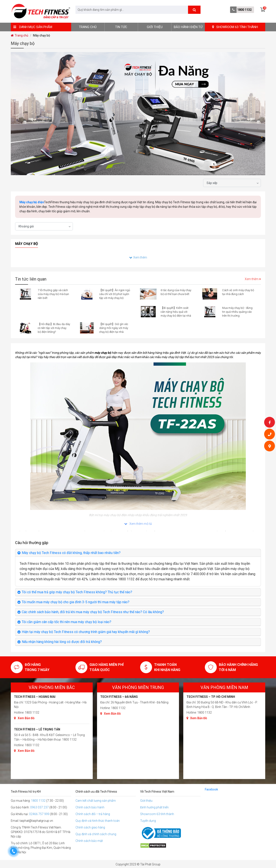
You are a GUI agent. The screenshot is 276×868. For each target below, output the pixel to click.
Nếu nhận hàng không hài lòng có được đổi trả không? (62, 642)
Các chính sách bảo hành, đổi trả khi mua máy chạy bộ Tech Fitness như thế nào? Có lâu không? (93, 612)
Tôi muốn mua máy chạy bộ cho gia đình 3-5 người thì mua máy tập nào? (76, 602)
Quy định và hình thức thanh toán (98, 821)
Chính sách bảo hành (90, 807)
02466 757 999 (39, 814)
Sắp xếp (212, 183)
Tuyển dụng (148, 821)
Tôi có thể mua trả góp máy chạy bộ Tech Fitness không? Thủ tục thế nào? (77, 592)
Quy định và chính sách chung (96, 834)
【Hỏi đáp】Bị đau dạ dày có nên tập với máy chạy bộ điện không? (54, 328)
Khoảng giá (26, 226)
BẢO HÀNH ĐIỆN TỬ (188, 27)
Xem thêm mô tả (138, 524)
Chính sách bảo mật (89, 841)
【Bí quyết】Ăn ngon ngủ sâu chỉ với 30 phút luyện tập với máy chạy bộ (115, 294)
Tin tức (121, 27)
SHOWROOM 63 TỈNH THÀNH (235, 27)
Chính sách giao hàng (90, 827)
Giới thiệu (155, 27)
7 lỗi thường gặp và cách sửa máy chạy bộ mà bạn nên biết (53, 294)
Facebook (211, 789)
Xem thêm (138, 257)
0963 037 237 (39, 807)
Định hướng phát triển (154, 807)
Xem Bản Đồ (24, 718)
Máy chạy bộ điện (32, 202)
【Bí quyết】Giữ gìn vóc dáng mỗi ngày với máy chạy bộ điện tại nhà (114, 328)
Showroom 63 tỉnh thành (157, 814)
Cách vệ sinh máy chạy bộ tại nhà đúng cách (238, 292)
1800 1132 (244, 10)
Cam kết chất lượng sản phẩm (96, 801)
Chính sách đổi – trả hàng (93, 814)
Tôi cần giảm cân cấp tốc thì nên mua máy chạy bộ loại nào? (67, 622)
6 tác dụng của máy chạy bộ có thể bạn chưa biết (176, 292)
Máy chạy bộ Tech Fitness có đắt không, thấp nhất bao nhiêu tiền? (71, 553)
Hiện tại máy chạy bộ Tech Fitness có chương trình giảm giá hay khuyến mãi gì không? (86, 632)
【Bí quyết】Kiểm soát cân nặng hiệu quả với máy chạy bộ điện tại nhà (176, 312)
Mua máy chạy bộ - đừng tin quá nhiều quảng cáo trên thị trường (237, 312)
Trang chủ (88, 27)
